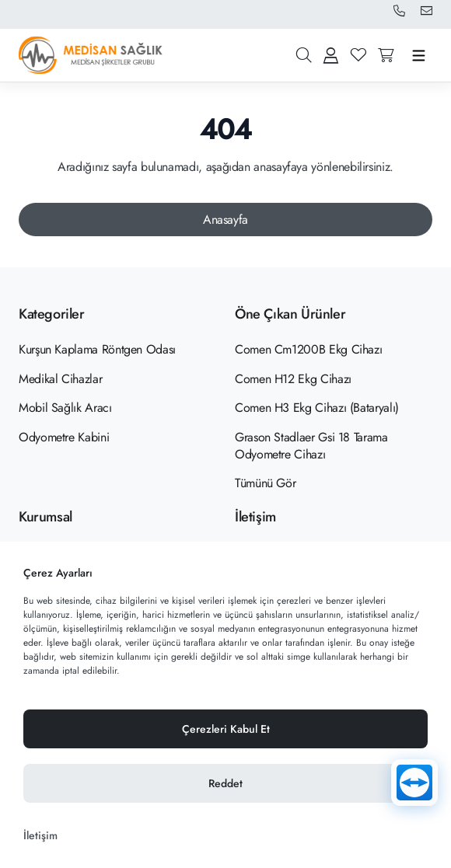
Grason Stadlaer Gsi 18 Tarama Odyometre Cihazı (311, 446)
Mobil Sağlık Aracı (65, 408)
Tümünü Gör (265, 483)
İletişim (40, 835)
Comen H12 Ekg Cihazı (293, 379)
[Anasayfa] (226, 220)
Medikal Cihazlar (60, 379)
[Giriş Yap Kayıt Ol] (331, 55)
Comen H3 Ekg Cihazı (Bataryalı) (317, 408)
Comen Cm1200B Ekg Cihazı (308, 349)
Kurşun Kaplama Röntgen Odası (97, 349)
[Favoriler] (358, 55)
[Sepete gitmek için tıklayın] (386, 55)
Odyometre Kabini (64, 437)
